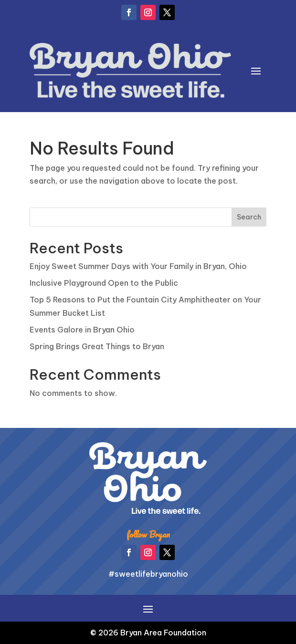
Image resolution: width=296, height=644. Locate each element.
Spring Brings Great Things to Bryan (97, 346)
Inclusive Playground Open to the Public (104, 283)
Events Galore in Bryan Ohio (82, 330)
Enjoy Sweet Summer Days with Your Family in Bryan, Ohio (138, 266)
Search (249, 217)
